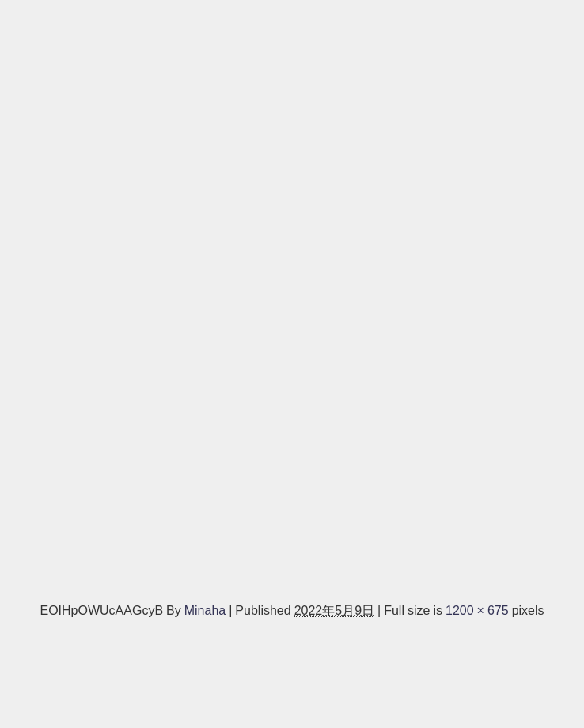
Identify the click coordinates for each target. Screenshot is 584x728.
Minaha (205, 610)
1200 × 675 (477, 610)
